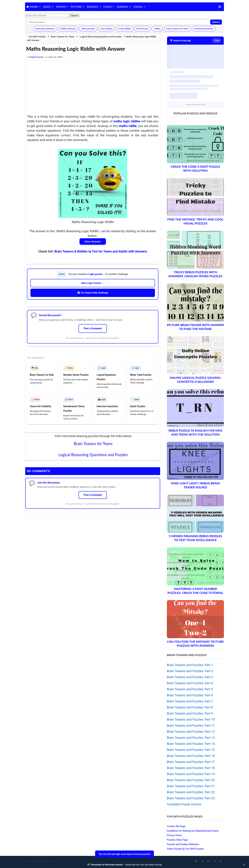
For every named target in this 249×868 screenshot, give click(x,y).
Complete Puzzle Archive (184, 804)
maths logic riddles (127, 121)
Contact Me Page (176, 826)
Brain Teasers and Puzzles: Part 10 (191, 719)
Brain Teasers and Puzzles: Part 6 (190, 695)
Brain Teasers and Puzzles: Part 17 (191, 762)
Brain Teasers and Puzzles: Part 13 (191, 738)
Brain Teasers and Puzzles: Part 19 (191, 774)
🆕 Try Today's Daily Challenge (93, 293)
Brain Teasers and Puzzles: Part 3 (190, 677)
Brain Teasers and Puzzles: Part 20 (191, 780)
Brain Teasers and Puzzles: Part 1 (190, 665)
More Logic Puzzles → (93, 283)
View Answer (93, 241)
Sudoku (123, 7)
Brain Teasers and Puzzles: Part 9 (190, 713)
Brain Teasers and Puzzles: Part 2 (190, 671)
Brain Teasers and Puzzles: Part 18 (191, 768)
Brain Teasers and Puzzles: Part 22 (191, 792)
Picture (76, 7)
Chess (108, 7)
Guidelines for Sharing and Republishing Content (193, 831)
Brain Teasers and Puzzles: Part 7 (190, 701)
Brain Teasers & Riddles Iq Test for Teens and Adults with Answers (101, 251)
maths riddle (128, 126)
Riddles (93, 7)
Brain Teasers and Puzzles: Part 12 (191, 732)
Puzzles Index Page (177, 840)
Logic (47, 7)
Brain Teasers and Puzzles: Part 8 (190, 707)
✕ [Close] (244, 865)
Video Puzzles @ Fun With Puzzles (185, 849)
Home (34, 7)
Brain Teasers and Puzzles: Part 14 (191, 744)
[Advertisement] (93, 88)
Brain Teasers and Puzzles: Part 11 (191, 725)
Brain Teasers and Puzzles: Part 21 (191, 786)
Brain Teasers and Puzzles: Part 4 (190, 683)
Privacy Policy (174, 835)
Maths (61, 7)
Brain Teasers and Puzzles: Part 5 (190, 689)
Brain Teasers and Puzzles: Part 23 (191, 798)
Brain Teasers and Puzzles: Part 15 (191, 750)
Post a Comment (93, 328)
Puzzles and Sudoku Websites (183, 844)
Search (216, 22)
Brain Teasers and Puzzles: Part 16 (191, 756)
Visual (138, 7)
